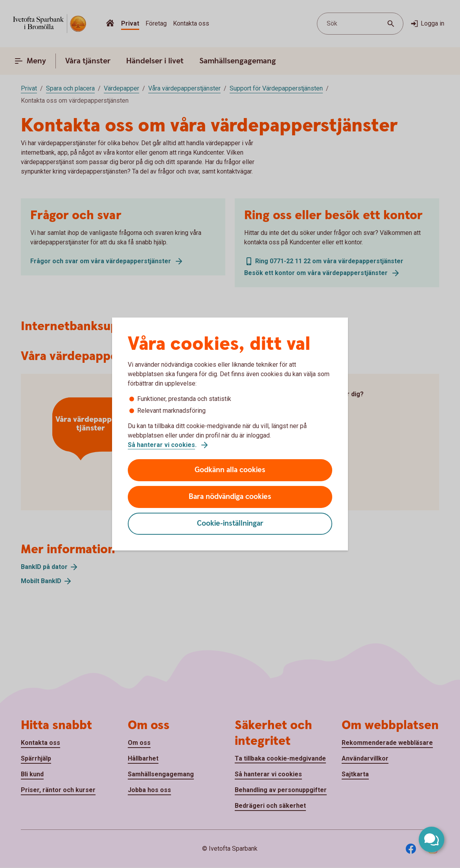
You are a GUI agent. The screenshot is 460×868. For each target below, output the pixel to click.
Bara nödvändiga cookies (230, 497)
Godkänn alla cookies (230, 470)
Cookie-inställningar (230, 524)
